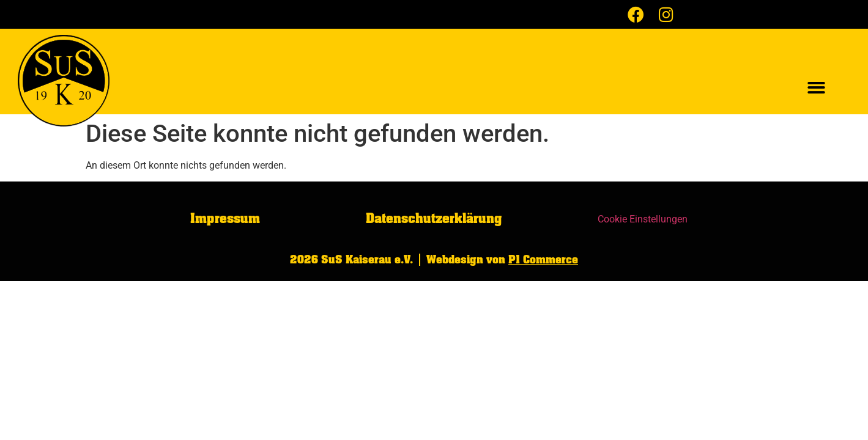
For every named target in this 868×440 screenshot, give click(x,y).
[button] (816, 88)
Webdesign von (502, 260)
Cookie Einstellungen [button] (643, 219)
